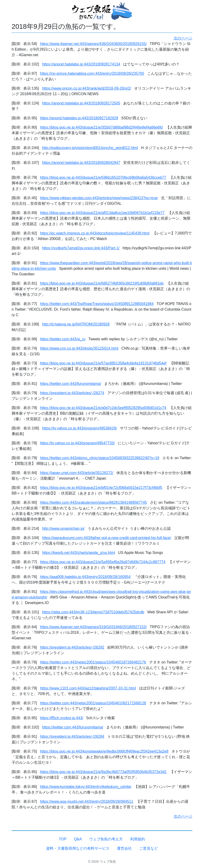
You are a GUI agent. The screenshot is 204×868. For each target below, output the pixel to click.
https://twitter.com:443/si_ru (63, 339)
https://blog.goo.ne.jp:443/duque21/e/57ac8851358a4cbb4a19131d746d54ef (103, 363)
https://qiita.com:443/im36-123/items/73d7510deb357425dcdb (93, 612)
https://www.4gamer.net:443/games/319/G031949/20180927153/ (93, 627)
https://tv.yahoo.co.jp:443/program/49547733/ (77, 443)
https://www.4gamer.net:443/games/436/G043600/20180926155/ (93, 44)
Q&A (78, 839)
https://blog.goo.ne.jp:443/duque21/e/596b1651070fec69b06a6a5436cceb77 (103, 177)
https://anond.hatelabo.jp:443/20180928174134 (81, 64)
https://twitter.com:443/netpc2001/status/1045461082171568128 (93, 703)
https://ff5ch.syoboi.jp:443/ (62, 718)
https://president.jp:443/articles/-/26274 (72, 393)
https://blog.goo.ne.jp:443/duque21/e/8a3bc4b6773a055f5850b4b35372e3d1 (103, 772)
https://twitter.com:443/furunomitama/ (71, 384)
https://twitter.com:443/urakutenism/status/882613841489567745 (93, 502)
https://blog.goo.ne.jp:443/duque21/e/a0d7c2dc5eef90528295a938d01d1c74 (103, 408)
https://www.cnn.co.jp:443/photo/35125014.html (79, 348)
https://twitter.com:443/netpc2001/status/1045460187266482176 (93, 662)
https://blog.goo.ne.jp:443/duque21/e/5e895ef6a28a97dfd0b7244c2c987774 (103, 562)
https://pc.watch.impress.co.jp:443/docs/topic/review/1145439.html (95, 233)
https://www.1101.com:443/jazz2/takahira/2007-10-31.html (88, 688)
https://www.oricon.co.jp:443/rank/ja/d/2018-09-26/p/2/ (87, 88)
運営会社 (124, 848)
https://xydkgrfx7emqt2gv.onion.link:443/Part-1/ (81, 248)
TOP (63, 839)
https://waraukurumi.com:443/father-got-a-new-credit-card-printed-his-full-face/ (107, 538)
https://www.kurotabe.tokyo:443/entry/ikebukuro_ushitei (86, 787)
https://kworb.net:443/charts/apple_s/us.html (79, 553)
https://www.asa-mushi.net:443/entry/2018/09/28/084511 (87, 801)
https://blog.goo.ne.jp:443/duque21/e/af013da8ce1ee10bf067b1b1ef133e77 (102, 213)
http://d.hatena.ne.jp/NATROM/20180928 (76, 324)
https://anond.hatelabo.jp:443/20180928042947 (81, 163)
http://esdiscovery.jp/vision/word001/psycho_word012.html (90, 148)
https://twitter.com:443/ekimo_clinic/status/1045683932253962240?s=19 (100, 458)
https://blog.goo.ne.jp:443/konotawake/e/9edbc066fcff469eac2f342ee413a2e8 (104, 751)
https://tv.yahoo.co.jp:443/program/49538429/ (80, 428)
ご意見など (149, 848)
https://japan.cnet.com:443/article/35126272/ (77, 473)
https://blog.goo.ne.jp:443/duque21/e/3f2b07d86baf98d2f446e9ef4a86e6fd (101, 127)
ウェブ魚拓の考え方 (106, 839)
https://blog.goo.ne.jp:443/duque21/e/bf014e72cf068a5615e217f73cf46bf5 (101, 488)
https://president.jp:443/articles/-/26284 (72, 736)
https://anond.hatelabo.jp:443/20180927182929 (79, 118)
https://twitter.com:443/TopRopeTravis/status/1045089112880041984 (97, 304)
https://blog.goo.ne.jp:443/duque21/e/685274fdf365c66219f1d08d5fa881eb (102, 283)
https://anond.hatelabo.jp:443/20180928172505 (81, 103)
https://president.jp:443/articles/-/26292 (72, 647)
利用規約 (138, 839)
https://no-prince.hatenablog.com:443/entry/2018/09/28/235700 (92, 73)
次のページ (183, 38)
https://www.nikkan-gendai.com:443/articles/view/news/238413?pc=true (99, 198)
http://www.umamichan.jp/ (63, 528)
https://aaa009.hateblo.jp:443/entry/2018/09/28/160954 (85, 577)
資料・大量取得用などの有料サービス (78, 848)
